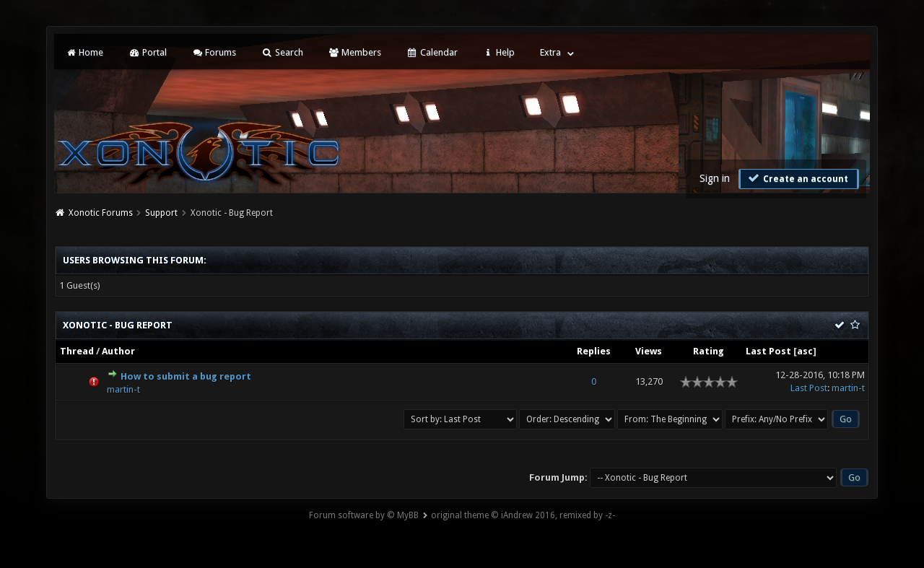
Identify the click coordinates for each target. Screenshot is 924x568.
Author (118, 351)
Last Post (768, 351)
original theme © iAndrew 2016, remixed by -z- (523, 515)
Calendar (432, 52)
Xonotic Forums (101, 213)
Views (649, 351)
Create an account (797, 178)
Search (282, 52)
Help (499, 52)
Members (355, 52)
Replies (594, 351)
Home (84, 52)
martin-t (123, 389)
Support (161, 213)
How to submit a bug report (186, 376)
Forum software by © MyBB (364, 515)
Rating (709, 351)
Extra (550, 52)
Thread (77, 351)
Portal (147, 52)
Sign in (715, 178)
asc (805, 351)
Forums (214, 52)
